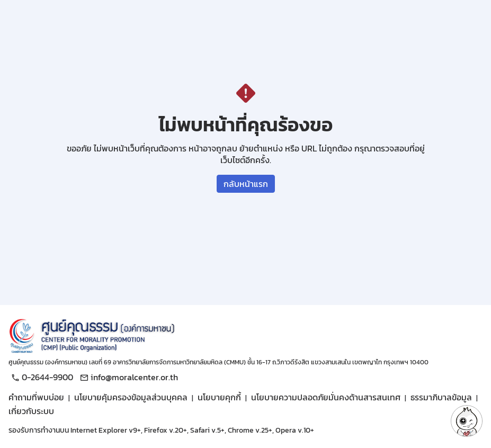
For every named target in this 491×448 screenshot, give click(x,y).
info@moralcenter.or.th (128, 377)
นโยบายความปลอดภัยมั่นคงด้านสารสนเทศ (326, 397)
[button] (467, 421)
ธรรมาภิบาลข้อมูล (441, 397)
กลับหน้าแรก (246, 184)
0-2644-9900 (41, 377)
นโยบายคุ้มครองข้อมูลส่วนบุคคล (131, 397)
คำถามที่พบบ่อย (36, 397)
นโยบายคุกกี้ (219, 397)
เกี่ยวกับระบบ (31, 411)
